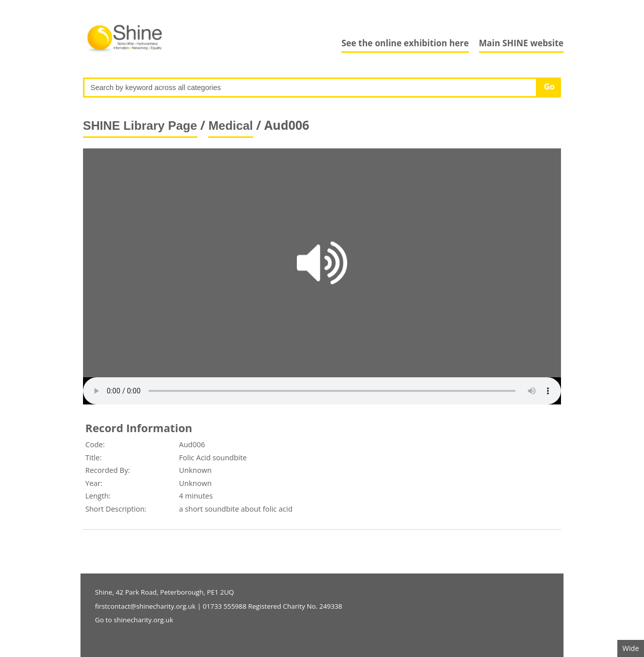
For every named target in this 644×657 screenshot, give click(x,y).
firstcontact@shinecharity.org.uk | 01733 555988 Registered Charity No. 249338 (219, 606)
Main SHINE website (521, 43)
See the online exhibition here (405, 43)
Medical (231, 126)
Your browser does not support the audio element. (322, 391)
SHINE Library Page (140, 126)
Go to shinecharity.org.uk (134, 620)
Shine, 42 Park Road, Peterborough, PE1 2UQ (165, 592)
